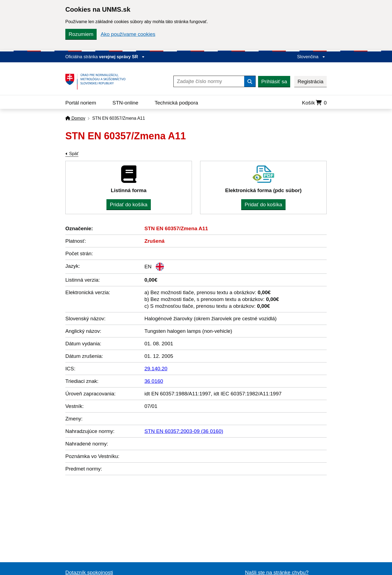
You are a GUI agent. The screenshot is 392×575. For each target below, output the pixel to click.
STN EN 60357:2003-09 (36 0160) (184, 431)
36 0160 (154, 381)
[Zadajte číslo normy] (209, 81)
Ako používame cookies (128, 34)
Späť (74, 154)
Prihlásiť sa (274, 82)
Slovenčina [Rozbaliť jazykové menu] (311, 57)
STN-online (125, 103)
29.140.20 (156, 369)
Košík (314, 103)
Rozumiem (81, 34)
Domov (75, 118)
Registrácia (310, 82)
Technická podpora (176, 103)
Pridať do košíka (128, 205)
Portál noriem (81, 103)
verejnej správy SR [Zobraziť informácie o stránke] (122, 57)
